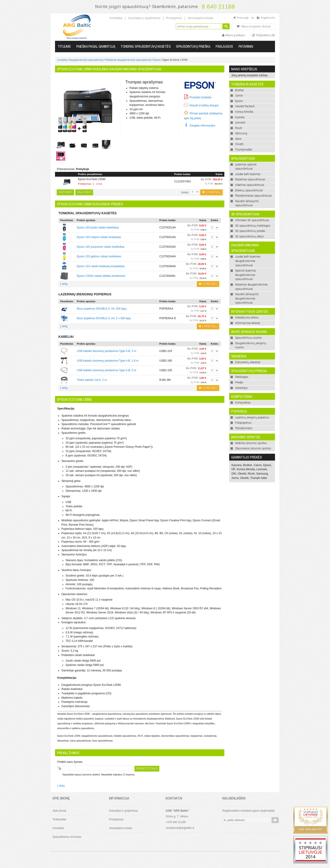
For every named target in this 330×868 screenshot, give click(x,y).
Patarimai (246, 46)
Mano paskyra (235, 35)
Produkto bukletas (201, 97)
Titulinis (64, 46)
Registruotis (268, 18)
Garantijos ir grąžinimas (144, 18)
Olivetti (242, 474)
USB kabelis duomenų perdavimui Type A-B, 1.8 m (108, 361)
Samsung (262, 474)
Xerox (235, 478)
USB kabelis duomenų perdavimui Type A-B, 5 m (106, 370)
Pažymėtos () (265, 35)
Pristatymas (174, 18)
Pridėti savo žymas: (70, 762)
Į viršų (64, 284)
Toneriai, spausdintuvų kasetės (146, 46)
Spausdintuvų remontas (67, 837)
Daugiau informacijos (202, 126)
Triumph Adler (258, 478)
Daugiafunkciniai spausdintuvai (86, 60)
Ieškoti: (173, 26)
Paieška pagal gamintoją (96, 46)
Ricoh (251, 474)
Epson (157, 60)
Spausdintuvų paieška (193, 46)
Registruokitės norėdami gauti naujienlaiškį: (249, 811)
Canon (258, 465)
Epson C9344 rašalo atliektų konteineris (101, 276)
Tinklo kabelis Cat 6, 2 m (92, 380)
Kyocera (236, 465)
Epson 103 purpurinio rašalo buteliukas (100, 247)
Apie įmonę (59, 811)
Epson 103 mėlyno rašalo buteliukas (99, 237)
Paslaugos (224, 46)
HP (233, 469)
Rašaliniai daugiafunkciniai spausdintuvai (129, 60)
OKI (234, 474)
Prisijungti (243, 18)
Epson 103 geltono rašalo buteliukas (99, 256)
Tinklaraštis (59, 819)
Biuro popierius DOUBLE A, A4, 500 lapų (102, 309)
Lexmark (262, 469)
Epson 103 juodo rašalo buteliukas (98, 228)
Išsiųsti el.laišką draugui (204, 105)
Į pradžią (62, 60)
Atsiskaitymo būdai (200, 18)
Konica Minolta (246, 469)
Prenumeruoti (275, 820)
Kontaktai (116, 18)
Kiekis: (185, 192)
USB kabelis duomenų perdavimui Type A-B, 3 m (106, 351)
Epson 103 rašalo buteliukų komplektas (101, 266)
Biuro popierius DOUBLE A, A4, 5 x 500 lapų (104, 318)
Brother (248, 465)
